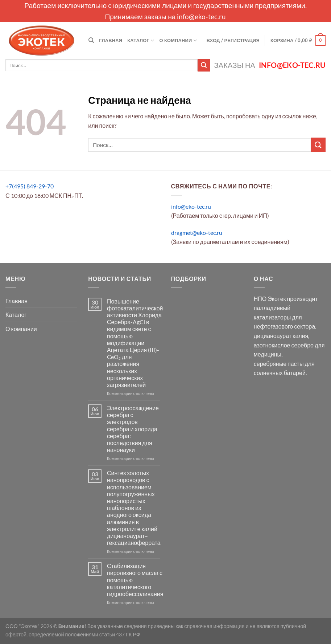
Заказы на (270, 65)
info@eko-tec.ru (201, 17)
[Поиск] (91, 40)
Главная (111, 40)
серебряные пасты (279, 364)
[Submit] (204, 65)
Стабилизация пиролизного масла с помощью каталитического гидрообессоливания (135, 580)
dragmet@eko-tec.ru (197, 233)
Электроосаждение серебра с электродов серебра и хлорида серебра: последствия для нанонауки (133, 429)
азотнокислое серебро (284, 345)
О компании (178, 40)
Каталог (141, 40)
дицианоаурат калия (281, 336)
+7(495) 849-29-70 (30, 186)
